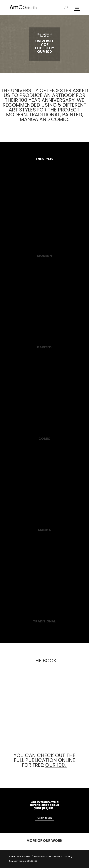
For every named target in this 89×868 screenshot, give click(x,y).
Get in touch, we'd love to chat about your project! (45, 805)
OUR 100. (56, 765)
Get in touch (45, 818)
